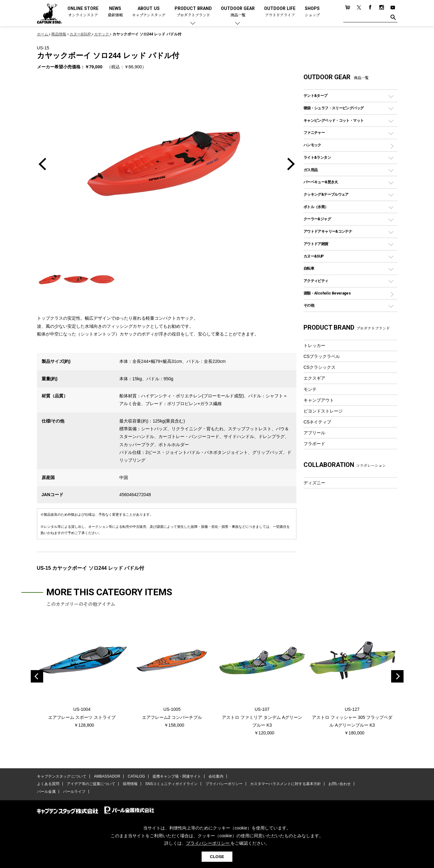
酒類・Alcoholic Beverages (327, 293)
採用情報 (130, 784)
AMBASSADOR (107, 776)
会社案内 (216, 776)
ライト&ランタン (317, 157)
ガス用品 (311, 170)
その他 (309, 305)
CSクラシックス (320, 367)
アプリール (314, 433)
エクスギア (314, 378)
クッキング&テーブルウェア (326, 194)
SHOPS (312, 12)
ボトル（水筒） (316, 207)
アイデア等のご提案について (91, 784)
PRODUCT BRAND (193, 12)
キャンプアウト (319, 400)
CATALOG (136, 776)
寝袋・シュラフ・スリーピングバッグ (333, 108)
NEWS (115, 12)
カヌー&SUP (314, 256)
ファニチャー (314, 132)
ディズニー (314, 483)
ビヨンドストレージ (323, 411)
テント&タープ (315, 96)
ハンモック (312, 145)
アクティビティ (316, 281)
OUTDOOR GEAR (238, 12)
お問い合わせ (340, 784)
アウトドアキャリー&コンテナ (328, 231)
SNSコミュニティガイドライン (172, 784)
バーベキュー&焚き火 (321, 182)
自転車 (309, 268)
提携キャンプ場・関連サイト (177, 776)
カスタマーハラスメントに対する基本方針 (286, 784)
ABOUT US (149, 12)
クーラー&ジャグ (317, 219)
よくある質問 (48, 784)
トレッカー (314, 345)
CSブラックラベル (322, 356)
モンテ (310, 389)
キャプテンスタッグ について (62, 776)
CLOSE (217, 857)
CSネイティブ (318, 422)
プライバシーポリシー (224, 784)
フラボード (314, 444)
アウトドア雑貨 (316, 244)
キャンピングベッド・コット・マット (333, 120)
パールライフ (74, 792)
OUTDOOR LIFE (280, 12)
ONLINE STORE (83, 12)
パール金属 (46, 792)
